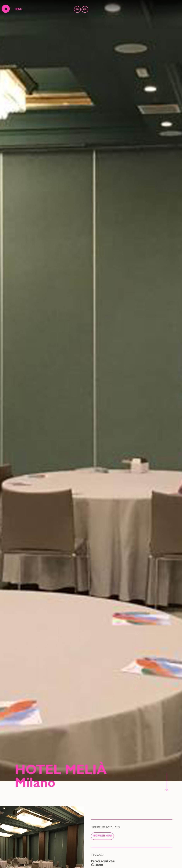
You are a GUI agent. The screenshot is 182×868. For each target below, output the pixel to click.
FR (85, 9)
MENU (18, 9)
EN (77, 9)
